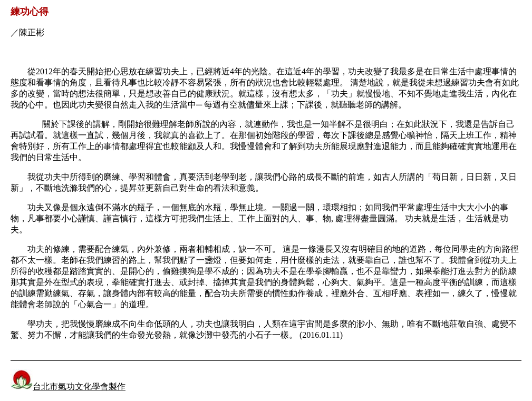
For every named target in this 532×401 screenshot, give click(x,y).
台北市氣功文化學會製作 (79, 387)
